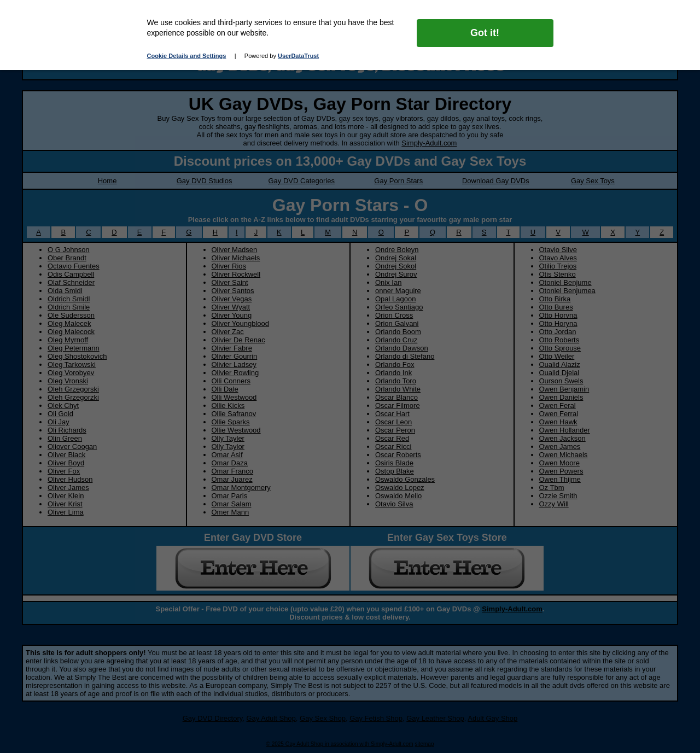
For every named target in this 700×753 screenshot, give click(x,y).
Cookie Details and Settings (187, 56)
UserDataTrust (298, 56)
